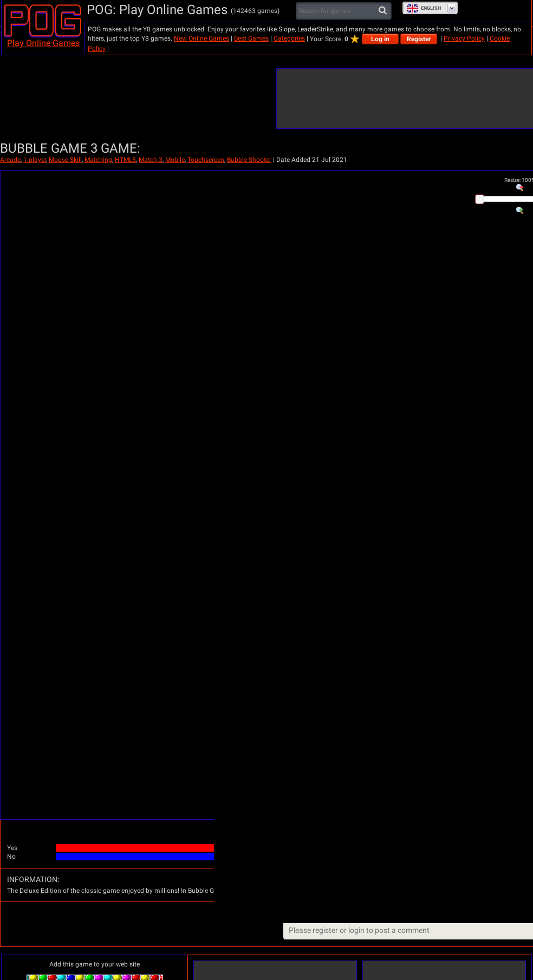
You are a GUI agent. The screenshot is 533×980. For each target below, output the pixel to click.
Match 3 (151, 160)
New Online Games (201, 38)
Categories (289, 38)
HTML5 (125, 160)
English (424, 8)
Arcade (10, 160)
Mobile (175, 160)
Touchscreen (206, 160)
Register (419, 39)
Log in (380, 39)
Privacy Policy (464, 38)
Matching (98, 160)
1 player (35, 160)
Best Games (251, 38)
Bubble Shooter (249, 160)
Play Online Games (43, 43)
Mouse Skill (65, 160)
